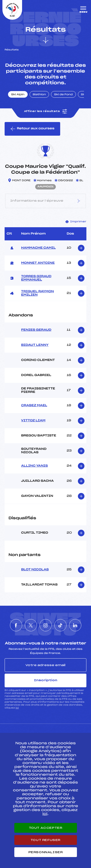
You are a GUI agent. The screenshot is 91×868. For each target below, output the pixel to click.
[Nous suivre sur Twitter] (31, 625)
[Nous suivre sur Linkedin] (75, 625)
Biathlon (39, 95)
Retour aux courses (32, 129)
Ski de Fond (63, 95)
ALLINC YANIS (34, 466)
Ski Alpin (18, 95)
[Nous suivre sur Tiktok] (60, 625)
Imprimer (76, 222)
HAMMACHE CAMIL (38, 248)
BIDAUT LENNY (35, 345)
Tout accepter (46, 828)
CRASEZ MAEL (34, 406)
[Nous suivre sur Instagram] (46, 625)
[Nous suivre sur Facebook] (16, 625)
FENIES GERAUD (36, 330)
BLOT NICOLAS (35, 570)
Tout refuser (45, 840)
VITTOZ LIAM (33, 421)
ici (17, 708)
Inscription (46, 680)
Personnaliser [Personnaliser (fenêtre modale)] (46, 852)
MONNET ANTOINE (38, 263)
